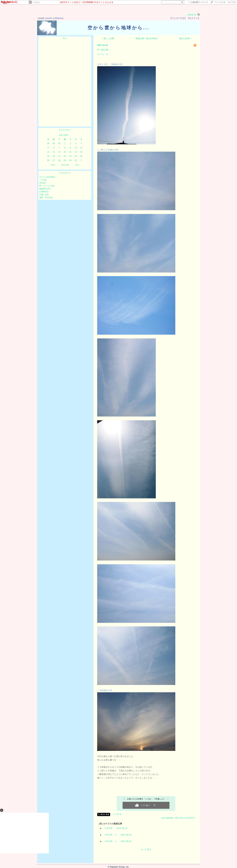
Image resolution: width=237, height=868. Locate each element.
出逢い (42, 195)
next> (77, 165)
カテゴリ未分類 (46, 177)
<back (53, 165)
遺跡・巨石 (44, 198)
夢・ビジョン (45, 186)
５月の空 (108, 828)
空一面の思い (104, 50)
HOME (41, 18)
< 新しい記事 (108, 38)
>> (198, 2)
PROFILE (59, 18)
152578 (192, 15)
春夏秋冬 (43, 189)
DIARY (49, 18)
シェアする (116, 814)
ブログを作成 (220, 2)
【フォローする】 (178, 18)
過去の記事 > (185, 38)
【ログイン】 (194, 18)
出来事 (42, 192)
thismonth (65, 165)
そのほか (36, 2)
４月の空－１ (110, 841)
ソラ (41, 180)
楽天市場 (232, 2)
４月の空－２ (110, 835)
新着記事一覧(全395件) (147, 38)
